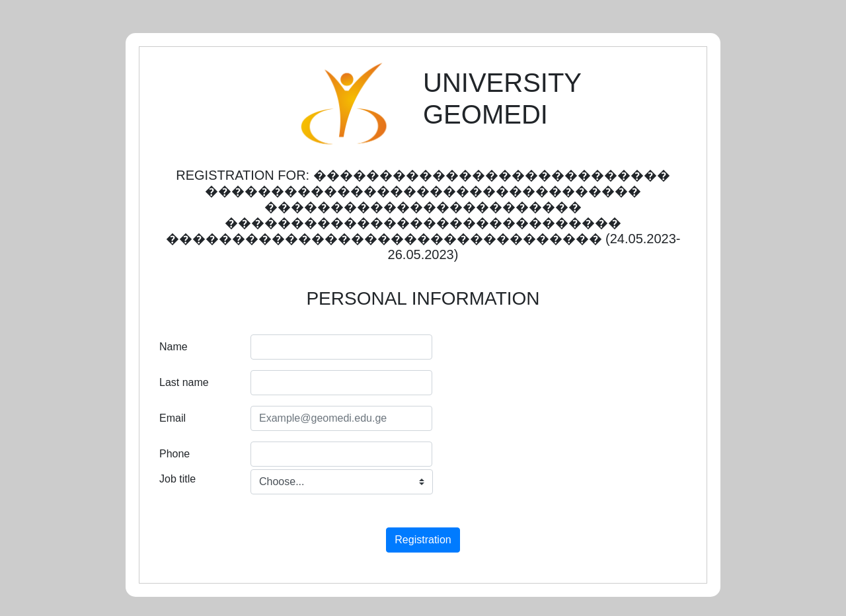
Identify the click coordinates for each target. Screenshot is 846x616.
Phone (174, 454)
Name (173, 347)
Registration (423, 540)
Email (173, 418)
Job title (177, 479)
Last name (184, 382)
